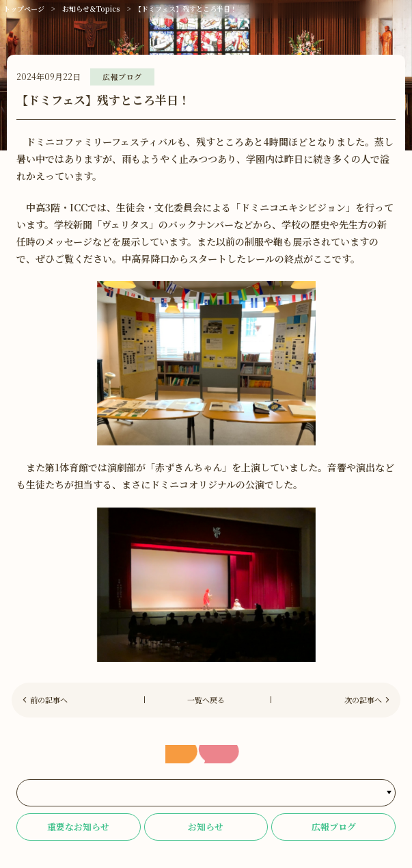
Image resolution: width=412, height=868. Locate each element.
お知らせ (206, 827)
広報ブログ (334, 827)
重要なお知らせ (78, 827)
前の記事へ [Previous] (49, 700)
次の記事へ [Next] (363, 700)
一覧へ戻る (206, 700)
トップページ (24, 9)
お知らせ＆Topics (91, 9)
